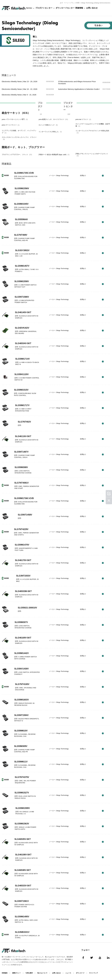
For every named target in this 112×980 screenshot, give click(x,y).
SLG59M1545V (21, 204)
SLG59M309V (21, 746)
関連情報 (79, 8)
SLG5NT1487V (21, 452)
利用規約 (5, 973)
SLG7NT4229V (21, 529)
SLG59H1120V (22, 374)
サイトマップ (93, 973)
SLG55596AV (22, 219)
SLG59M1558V (22, 281)
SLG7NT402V (25, 422)
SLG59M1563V (22, 824)
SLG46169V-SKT (23, 638)
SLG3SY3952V (22, 250)
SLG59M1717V (22, 405)
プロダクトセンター (44, 8)
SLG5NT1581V (22, 901)
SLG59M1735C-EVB (24, 173)
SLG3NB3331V (22, 932)
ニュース (68, 973)
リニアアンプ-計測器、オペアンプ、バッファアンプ (19, 132)
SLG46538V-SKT (23, 870)
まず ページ (64, 3)
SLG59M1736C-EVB (24, 498)
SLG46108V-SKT (24, 855)
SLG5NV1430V (22, 669)
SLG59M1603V (22, 700)
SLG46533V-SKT (23, 886)
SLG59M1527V (22, 793)
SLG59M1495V (22, 917)
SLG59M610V (21, 731)
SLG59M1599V (23, 808)
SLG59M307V (21, 622)
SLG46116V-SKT (23, 436)
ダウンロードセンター (65, 8)
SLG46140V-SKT (23, 312)
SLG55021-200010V (28, 608)
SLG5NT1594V (22, 715)
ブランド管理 (75, 3)
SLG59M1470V (22, 545)
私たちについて (42, 973)
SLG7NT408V (21, 235)
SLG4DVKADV (22, 328)
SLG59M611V (21, 762)
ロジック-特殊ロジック (48, 125)
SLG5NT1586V (22, 297)
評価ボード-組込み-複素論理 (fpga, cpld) (54, 155)
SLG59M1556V (22, 188)
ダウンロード (80, 973)
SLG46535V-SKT (23, 839)
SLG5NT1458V (25, 515)
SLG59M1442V (22, 653)
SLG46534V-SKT (23, 343)
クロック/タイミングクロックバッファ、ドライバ (19, 138)
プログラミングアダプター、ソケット (17, 155)
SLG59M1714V (23, 359)
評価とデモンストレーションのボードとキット (92, 155)
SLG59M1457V (22, 266)
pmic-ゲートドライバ (11, 125)
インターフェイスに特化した (50, 132)
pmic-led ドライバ (83, 119)
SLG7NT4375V (22, 777)
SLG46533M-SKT (24, 591)
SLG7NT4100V (22, 684)
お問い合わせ (92, 8)
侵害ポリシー (17, 973)
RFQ (103, 176)
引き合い (98, 25)
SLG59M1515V (21, 390)
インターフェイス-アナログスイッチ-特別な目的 (92, 132)
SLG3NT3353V (23, 576)
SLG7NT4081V (22, 483)
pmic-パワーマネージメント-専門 (15, 119)
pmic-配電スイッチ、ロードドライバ (53, 119)
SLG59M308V (21, 467)
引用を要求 (29, 973)
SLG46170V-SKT (23, 560)
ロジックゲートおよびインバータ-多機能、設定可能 (93, 125)
